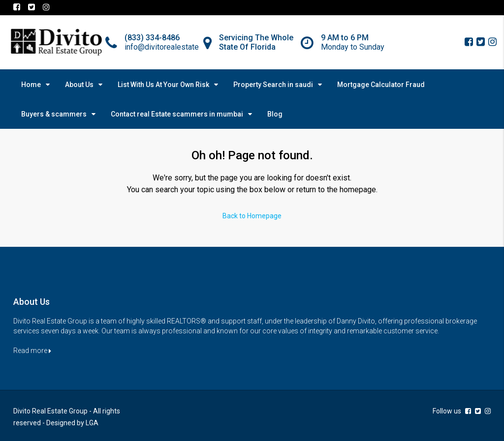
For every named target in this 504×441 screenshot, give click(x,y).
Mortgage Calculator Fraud (381, 85)
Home (31, 85)
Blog (275, 114)
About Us (79, 85)
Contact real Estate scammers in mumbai (177, 114)
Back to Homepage (252, 216)
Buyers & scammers (54, 114)
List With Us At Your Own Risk (163, 85)
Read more (32, 351)
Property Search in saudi (273, 85)
